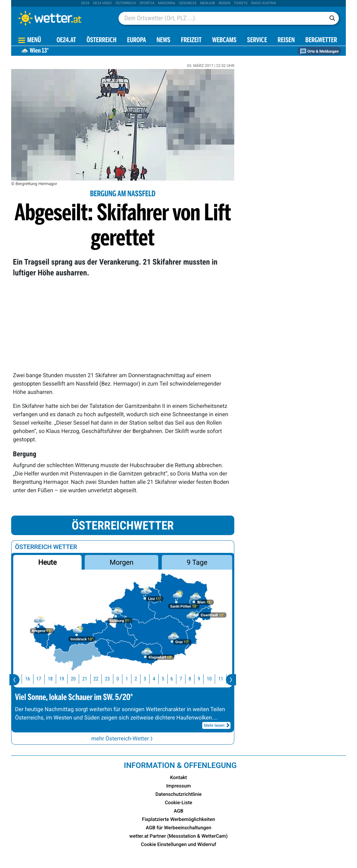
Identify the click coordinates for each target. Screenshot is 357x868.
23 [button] (112, 679)
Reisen (224, 3)
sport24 (147, 3)
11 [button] (225, 679)
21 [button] (89, 679)
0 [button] (122, 679)
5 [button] (168, 679)
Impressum (179, 786)
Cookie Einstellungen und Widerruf (178, 845)
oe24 (85, 3)
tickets (241, 3)
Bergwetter (321, 41)
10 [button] (214, 679)
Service (257, 41)
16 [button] (32, 679)
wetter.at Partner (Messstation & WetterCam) (178, 836)
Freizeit (191, 41)
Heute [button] (47, 562)
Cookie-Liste (179, 803)
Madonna (167, 3)
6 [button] (176, 679)
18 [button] (55, 679)
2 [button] (140, 679)
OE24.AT (66, 41)
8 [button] (194, 679)
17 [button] (43, 679)
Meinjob (208, 3)
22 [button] (100, 679)
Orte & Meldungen (319, 51)
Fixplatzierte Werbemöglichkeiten (178, 820)
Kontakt (179, 778)
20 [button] (78, 679)
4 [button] (158, 679)
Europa (136, 41)
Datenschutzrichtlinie (179, 794)
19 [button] (66, 679)
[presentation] (14, 680)
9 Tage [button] (197, 562)
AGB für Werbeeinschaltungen (178, 828)
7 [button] (185, 679)
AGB (178, 811)
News (164, 41)
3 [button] (149, 679)
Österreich (126, 3)
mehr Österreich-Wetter (123, 738)
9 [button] (203, 679)
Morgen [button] (122, 562)
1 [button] (131, 679)
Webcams (224, 41)
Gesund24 (188, 3)
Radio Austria (264, 3)
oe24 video (102, 3)
